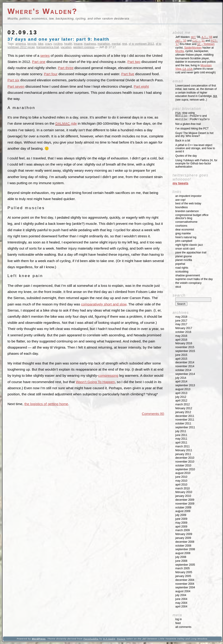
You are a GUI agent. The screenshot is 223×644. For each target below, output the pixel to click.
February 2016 (184, 343)
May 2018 (181, 317)
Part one (39, 62)
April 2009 (181, 527)
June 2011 (181, 435)
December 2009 (185, 500)
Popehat (180, 264)
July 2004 (181, 595)
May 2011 (181, 439)
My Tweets (181, 183)
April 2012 (181, 401)
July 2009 (181, 515)
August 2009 (183, 511)
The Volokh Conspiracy (188, 283)
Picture (121, 639)
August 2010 (183, 473)
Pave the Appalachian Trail (191, 253)
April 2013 (181, 393)
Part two (134, 62)
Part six (13, 80)
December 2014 (185, 362)
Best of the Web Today (188, 203)
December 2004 (185, 580)
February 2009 (184, 534)
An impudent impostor (188, 196)
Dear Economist (185, 230)
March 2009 (182, 530)
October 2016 (183, 332)
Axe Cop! (180, 200)
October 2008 (183, 546)
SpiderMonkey (193, 48)
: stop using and (192, 116)
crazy (48, 44)
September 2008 (185, 549)
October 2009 (183, 508)
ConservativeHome (186, 222)
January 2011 (183, 454)
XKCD (178, 287)
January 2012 (183, 412)
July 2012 (181, 397)
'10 (181, 41)
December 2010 (185, 458)
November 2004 (185, 584)
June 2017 (181, 321)
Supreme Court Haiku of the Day (194, 279)
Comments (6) (153, 414)
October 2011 (183, 424)
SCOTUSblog (182, 272)
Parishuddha (91, 639)
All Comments (183, 627)
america (21, 44)
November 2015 (185, 347)
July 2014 (181, 378)
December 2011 (185, 416)
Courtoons (181, 226)
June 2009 (181, 519)
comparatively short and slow (104, 304)
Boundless (182, 207)
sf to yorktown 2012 (141, 44)
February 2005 (184, 572)
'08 (207, 37)
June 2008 (181, 561)
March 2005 (182, 568)
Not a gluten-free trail (188, 124)
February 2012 (184, 408)
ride (66, 123)
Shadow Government (188, 275)
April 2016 (181, 340)
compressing (108, 375)
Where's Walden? (42, 11)
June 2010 (181, 477)
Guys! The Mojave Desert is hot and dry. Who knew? (194, 135)
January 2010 (183, 496)
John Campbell (184, 241)
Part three (66, 68)
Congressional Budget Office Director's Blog (192, 217)
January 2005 (183, 576)
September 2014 (185, 374)
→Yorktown (206, 44)
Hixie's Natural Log (186, 237)
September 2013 (185, 385)
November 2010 (185, 462)
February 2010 (184, 492)
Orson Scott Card (185, 249)
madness (90, 44)
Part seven (16, 86)
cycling (58, 44)
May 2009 (181, 523)
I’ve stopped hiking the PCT (192, 129)
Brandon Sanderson (187, 211)
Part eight (141, 86)
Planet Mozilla (184, 260)
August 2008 (183, 553)
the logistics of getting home (46, 404)
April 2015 (181, 359)
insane (78, 44)
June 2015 (181, 355)
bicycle (32, 44)
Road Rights (182, 268)
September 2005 (185, 565)
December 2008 (185, 542)
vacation (66, 47)
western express (84, 47)
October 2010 (183, 466)
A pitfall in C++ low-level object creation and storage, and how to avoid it (195, 148)
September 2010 (185, 469)
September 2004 (185, 587)
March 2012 (182, 404)
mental (116, 44)
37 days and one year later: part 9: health (58, 39)
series (45, 56)
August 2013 (183, 389)
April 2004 (181, 607)
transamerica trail (48, 47)
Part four (51, 74)
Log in (179, 619)
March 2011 (182, 446)
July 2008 (181, 557)
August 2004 (183, 591)
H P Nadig (109, 639)
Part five (128, 74)
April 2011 (181, 443)
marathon (104, 44)
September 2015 (185, 351)
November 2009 (185, 504)
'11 (198, 41)
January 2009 (183, 538)
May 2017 (181, 324)
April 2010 (181, 485)
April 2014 (181, 381)
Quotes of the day (186, 156)
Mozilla (180, 51)
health (68, 44)
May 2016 (181, 336)
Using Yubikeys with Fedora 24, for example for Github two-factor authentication (196, 163)
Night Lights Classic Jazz (189, 245)
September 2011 (185, 427)
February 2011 (184, 450)
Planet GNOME (184, 256)
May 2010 (181, 481)
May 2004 (181, 603)
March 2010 (182, 488)
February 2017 (184, 328)
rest (125, 44)
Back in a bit (183, 141)
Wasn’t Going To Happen (95, 382)
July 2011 (181, 431)
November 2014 (185, 366)
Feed (178, 623)
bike (41, 44)
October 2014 (183, 370)
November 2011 (185, 420)
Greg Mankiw (183, 233)
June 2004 (181, 599)
